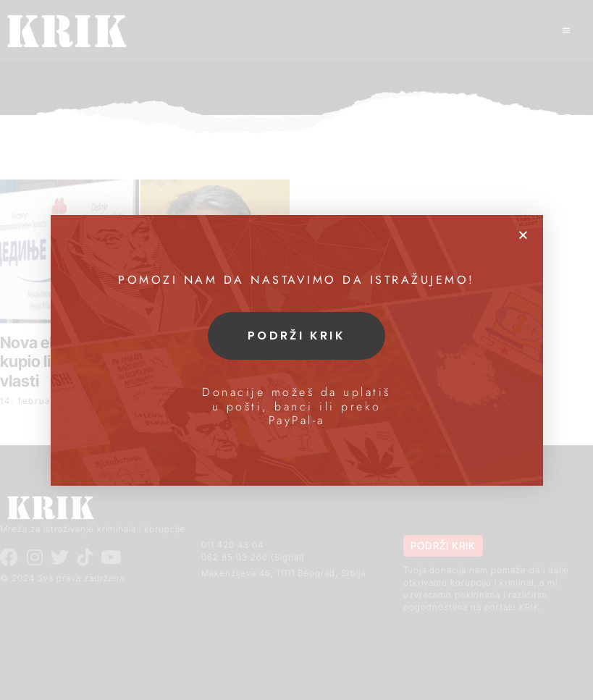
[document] (296, 350)
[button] (523, 235)
